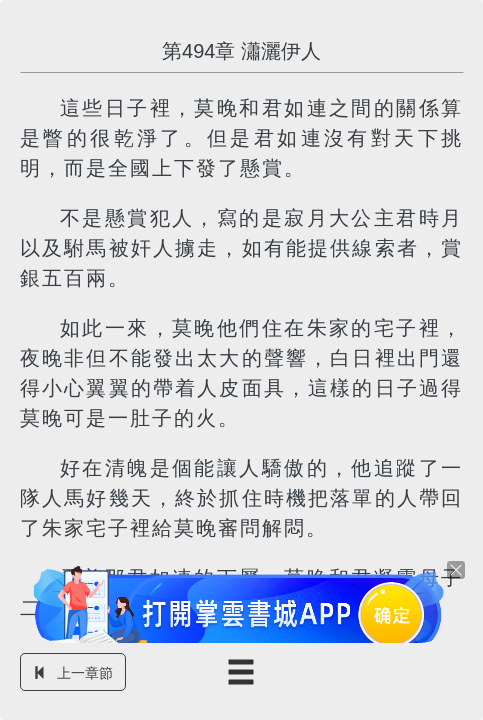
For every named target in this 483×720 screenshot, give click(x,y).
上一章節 (73, 673)
